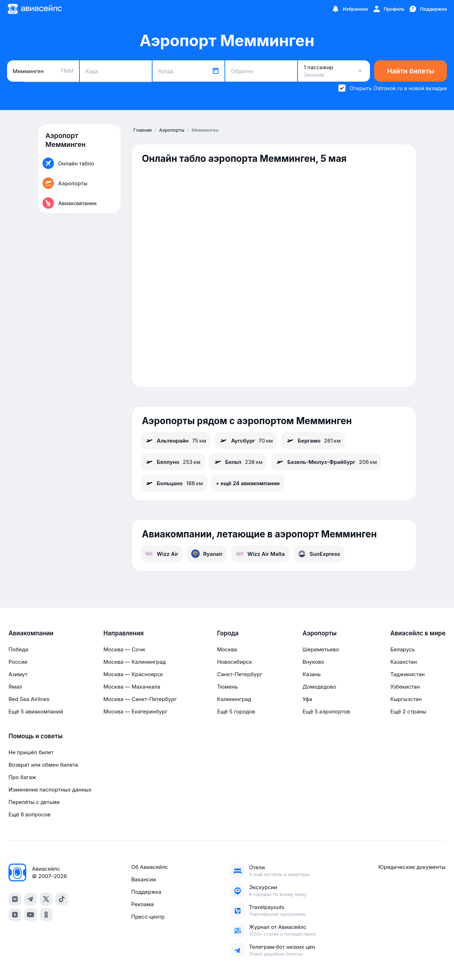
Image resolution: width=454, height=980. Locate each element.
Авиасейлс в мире (418, 633)
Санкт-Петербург (240, 674)
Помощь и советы (35, 736)
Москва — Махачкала (132, 687)
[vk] (15, 899)
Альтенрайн (175, 440)
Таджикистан (407, 674)
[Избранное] (350, 9)
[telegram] (31, 899)
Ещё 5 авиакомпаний (36, 711)
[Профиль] (389, 9)
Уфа (307, 699)
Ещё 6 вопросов (29, 814)
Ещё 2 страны (408, 711)
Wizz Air (162, 554)
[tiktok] (62, 899)
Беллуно (173, 462)
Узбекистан (405, 687)
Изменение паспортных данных (50, 790)
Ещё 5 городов (236, 711)
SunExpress (319, 554)
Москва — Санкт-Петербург (140, 699)
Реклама (142, 904)
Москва (227, 649)
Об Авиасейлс (150, 867)
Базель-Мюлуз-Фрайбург (326, 462)
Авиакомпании (31, 633)
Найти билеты (411, 71)
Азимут (18, 674)
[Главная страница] (34, 9)
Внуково (313, 662)
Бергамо (313, 440)
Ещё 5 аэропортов (326, 711)
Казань (312, 674)
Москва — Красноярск (133, 674)
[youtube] (31, 915)
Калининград (234, 699)
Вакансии (144, 879)
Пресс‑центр (148, 917)
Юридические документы (412, 867)
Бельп (238, 462)
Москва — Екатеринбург (135, 711)
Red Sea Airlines (29, 699)
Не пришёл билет (31, 752)
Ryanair (207, 554)
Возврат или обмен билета (43, 765)
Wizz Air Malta (260, 554)
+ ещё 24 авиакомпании (248, 483)
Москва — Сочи (124, 649)
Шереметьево (321, 649)
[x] (46, 899)
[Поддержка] (428, 9)
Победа (18, 649)
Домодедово (319, 687)
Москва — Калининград (134, 662)
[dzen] (15, 915)
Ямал (15, 687)
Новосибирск (235, 662)
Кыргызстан (406, 699)
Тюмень (228, 687)
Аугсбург (246, 440)
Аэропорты (320, 633)
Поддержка (146, 892)
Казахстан (403, 662)
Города (228, 633)
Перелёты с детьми (34, 802)
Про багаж (22, 777)
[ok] (46, 915)
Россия (18, 662)
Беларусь (402, 649)
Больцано (174, 483)
